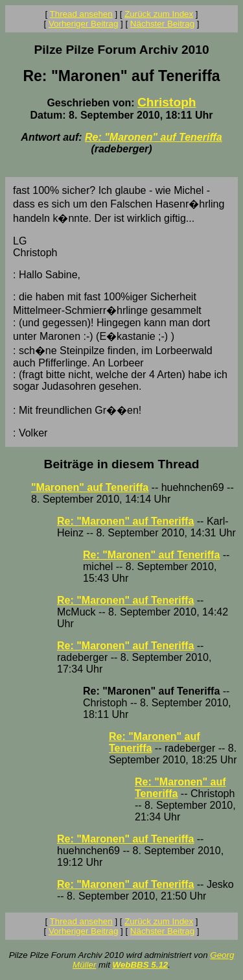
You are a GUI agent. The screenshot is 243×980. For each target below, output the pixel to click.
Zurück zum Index (159, 14)
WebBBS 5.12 (141, 965)
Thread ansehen (81, 14)
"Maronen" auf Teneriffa (90, 487)
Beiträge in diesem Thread (122, 464)
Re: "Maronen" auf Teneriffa (154, 137)
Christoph (167, 102)
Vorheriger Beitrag (83, 24)
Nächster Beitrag (162, 24)
